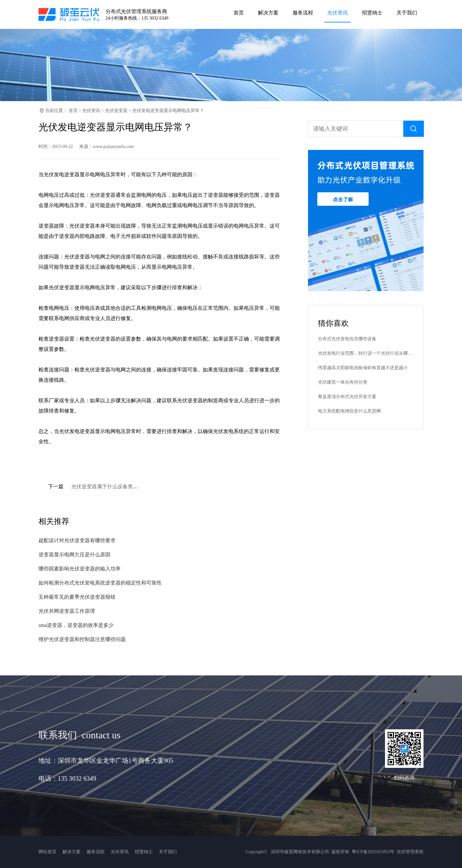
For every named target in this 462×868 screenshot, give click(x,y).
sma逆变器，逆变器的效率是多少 (76, 625)
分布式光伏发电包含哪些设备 (347, 339)
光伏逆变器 (116, 111)
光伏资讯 (91, 111)
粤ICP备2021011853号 (373, 852)
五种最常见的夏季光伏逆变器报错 (77, 597)
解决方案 (72, 852)
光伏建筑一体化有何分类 (343, 382)
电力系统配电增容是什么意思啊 (349, 411)
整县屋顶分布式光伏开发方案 (347, 397)
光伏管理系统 (410, 852)
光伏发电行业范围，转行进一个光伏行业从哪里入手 (366, 353)
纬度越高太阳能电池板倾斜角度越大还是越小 (363, 368)
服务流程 (96, 852)
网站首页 (47, 852)
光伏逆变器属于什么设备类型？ (107, 486)
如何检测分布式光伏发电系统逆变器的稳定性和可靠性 (100, 583)
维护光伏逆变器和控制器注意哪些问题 (82, 639)
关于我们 (168, 852)
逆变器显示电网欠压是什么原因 (74, 555)
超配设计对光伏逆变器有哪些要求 (77, 540)
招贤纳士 (144, 852)
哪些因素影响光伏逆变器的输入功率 (80, 569)
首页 (73, 111)
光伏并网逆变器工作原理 (67, 611)
